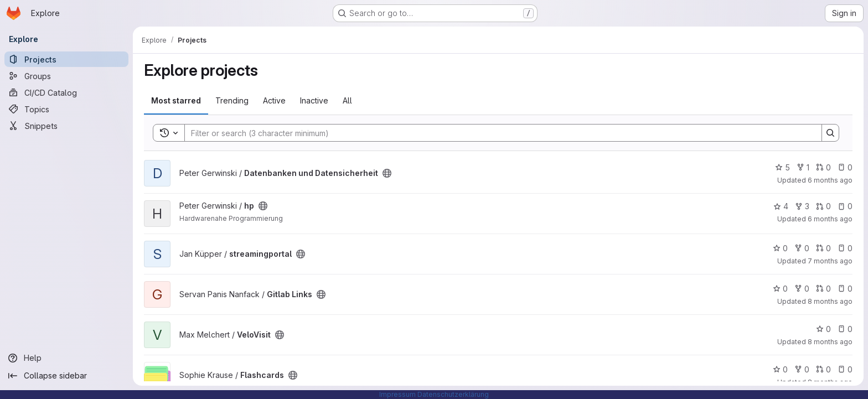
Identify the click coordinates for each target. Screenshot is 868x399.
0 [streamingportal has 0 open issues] (845, 248)
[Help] (66, 358)
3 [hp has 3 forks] (802, 206)
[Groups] (66, 76)
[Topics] (66, 109)
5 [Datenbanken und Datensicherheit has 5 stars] (782, 167)
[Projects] (66, 59)
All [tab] (347, 100)
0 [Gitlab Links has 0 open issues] (845, 289)
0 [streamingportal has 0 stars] (780, 248)
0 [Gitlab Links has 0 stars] (780, 289)
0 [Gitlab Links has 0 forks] (802, 289)
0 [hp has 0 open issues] (845, 206)
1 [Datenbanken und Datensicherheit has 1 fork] (803, 167)
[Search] (498, 133)
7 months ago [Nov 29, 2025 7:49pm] (830, 261)
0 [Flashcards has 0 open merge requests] (823, 369)
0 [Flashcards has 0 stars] (780, 369)
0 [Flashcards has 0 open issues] (845, 369)
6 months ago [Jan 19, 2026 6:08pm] (830, 180)
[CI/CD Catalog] (66, 92)
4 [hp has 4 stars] (781, 206)
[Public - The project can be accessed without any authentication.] (387, 173)
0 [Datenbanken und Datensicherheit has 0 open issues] (845, 167)
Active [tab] (274, 100)
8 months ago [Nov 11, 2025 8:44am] (830, 342)
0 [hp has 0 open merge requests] (823, 206)
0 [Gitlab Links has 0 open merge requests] (823, 289)
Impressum (397, 394)
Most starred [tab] (176, 100)
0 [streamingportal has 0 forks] (802, 248)
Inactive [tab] (314, 100)
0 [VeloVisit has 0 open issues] (845, 329)
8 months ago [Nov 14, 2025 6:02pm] (830, 301)
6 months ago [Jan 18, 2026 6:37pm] (830, 219)
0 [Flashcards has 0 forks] (802, 369)
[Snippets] (66, 126)
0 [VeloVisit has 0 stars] (823, 329)
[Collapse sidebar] (66, 376)
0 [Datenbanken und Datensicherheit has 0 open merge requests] (823, 167)
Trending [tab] (232, 100)
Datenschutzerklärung (453, 394)
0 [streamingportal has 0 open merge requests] (823, 248)
